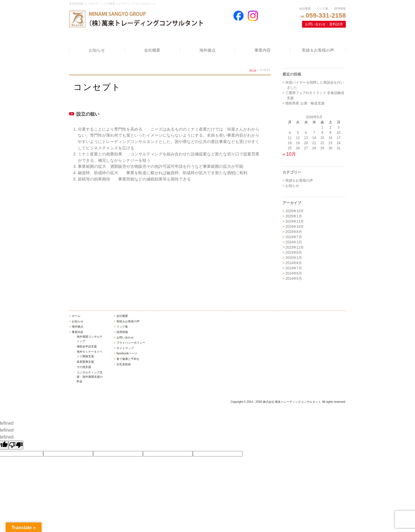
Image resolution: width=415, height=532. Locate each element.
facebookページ (127, 353)
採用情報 (340, 9)
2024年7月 (294, 237)
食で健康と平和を (128, 359)
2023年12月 (295, 247)
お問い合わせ (125, 338)
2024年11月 (295, 221)
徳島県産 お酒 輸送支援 (305, 103)
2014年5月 (294, 279)
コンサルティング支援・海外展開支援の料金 (90, 377)
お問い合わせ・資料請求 (324, 24)
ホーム (253, 70)
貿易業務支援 (85, 362)
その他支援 (84, 367)
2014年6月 (294, 273)
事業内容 (263, 50)
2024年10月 (295, 227)
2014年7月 (294, 268)
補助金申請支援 (87, 346)
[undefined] (16, 445)
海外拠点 (207, 50)
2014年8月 (294, 263)
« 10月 (289, 154)
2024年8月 (294, 232)
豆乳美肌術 (124, 364)
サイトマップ (125, 348)
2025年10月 (295, 211)
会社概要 (305, 9)
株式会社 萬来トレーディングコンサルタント (292, 402)
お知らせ (97, 50)
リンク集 (322, 9)
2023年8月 (294, 253)
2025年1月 (294, 216)
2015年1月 (294, 258)
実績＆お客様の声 (318, 50)
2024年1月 (294, 242)
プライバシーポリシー (131, 343)
